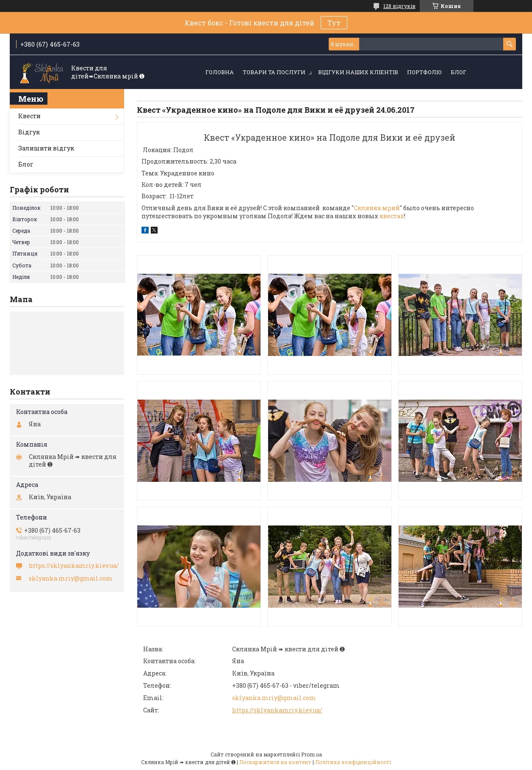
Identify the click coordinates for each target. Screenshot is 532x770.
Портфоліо (424, 72)
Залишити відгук (46, 148)
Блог (459, 72)
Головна (220, 72)
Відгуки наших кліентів (358, 72)
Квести (29, 116)
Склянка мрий (377, 208)
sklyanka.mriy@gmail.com (274, 698)
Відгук (29, 132)
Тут (334, 23)
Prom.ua (312, 754)
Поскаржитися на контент (275, 762)
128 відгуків (399, 6)
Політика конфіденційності (353, 762)
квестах (392, 216)
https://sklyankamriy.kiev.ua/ (277, 710)
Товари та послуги (274, 72)
